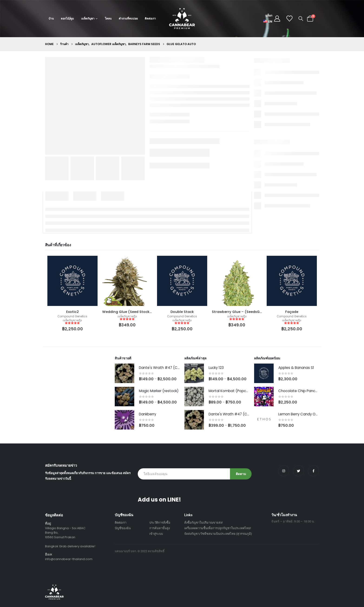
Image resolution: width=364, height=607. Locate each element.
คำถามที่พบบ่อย (128, 18)
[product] (72, 281)
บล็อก (269, 15)
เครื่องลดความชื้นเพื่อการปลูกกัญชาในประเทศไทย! (218, 528)
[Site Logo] (182, 19)
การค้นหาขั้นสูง (160, 528)
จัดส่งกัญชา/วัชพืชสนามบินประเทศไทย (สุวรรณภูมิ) (218, 534)
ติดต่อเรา (150, 18)
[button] (301, 19)
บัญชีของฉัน (123, 528)
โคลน (108, 18)
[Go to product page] (125, 373)
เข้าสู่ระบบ (156, 534)
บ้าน (51, 18)
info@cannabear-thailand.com (69, 559)
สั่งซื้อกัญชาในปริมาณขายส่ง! (203, 523)
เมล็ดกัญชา (88, 18)
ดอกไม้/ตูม (67, 18)
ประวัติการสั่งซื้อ (160, 523)
